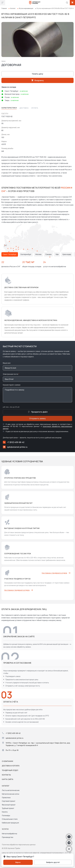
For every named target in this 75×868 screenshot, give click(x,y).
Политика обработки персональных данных (19, 845)
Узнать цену (37, 74)
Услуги (5, 829)
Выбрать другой (53, 862)
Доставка (24, 108)
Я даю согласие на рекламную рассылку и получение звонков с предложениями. (36, 431)
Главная (4, 8)
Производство (8, 837)
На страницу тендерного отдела (56, 573)
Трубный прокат (8, 808)
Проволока (6, 797)
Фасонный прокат (9, 805)
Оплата (35, 108)
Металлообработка (9, 834)
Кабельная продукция (10, 823)
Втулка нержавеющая (26, 8)
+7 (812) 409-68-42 (14, 442)
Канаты (5, 812)
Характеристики (9, 108)
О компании (7, 761)
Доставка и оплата (11, 766)
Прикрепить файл (37, 412)
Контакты (6, 775)
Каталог (13, 8)
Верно (18, 862)
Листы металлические (11, 790)
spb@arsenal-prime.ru (15, 447)
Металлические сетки (11, 794)
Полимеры (6, 815)
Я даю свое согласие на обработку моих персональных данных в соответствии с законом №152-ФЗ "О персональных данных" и (37, 426)
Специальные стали (10, 819)
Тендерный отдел (10, 770)
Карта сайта (8, 779)
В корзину (37, 80)
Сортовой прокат (9, 801)
